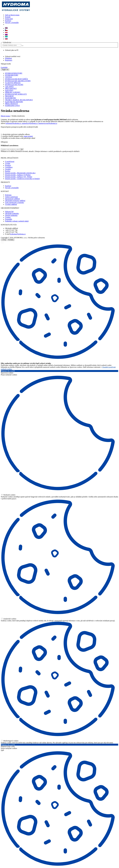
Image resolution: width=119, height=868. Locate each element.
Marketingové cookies (10, 741)
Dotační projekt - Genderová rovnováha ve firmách (22, 179)
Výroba (8, 163)
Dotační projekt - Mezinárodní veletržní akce (20, 173)
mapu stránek (28, 136)
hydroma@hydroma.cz (18, 234)
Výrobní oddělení (11, 204)
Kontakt (8, 17)
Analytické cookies (9, 619)
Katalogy (8, 21)
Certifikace (9, 167)
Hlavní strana (5, 116)
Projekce (8, 165)
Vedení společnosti (11, 197)
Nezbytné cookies (8, 495)
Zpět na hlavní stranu (12, 15)
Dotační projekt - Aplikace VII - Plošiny (19, 177)
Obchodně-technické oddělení (15, 201)
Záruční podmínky (11, 215)
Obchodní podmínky (12, 214)
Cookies (8, 217)
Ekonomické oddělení (12, 199)
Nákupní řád (9, 212)
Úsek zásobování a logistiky (15, 203)
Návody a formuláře (12, 23)
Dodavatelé (9, 19)
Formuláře (9, 219)
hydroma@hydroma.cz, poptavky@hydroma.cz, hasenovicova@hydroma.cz (31, 123)
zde (78, 154)
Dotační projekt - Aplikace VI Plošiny (18, 175)
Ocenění (8, 169)
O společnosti (10, 161)
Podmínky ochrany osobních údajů (17, 221)
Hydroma (8, 195)
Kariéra (8, 171)
